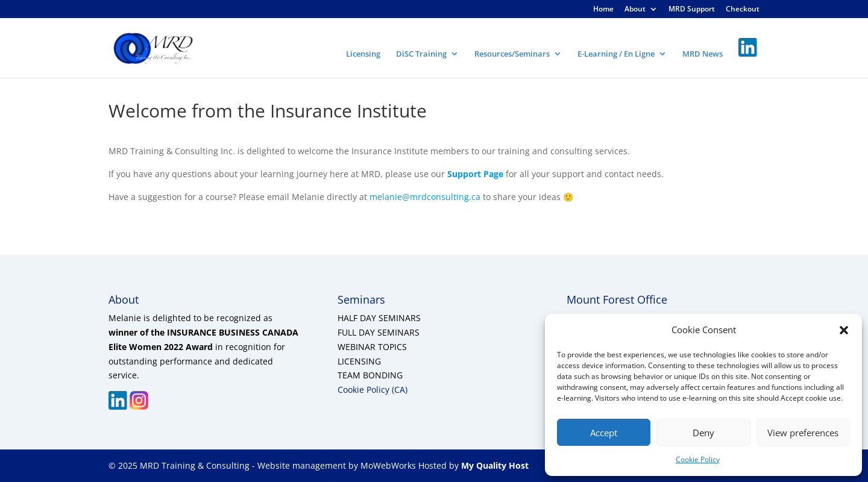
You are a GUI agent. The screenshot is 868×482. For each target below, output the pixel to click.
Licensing (363, 54)
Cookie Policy (698, 459)
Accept (604, 433)
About (635, 10)
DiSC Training (421, 54)
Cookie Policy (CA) (373, 390)
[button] (844, 330)
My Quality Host (494, 465)
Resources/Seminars (512, 54)
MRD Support (692, 10)
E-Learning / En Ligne (616, 54)
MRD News (703, 54)
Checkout (743, 10)
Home (603, 10)
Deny (703, 433)
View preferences (803, 433)
